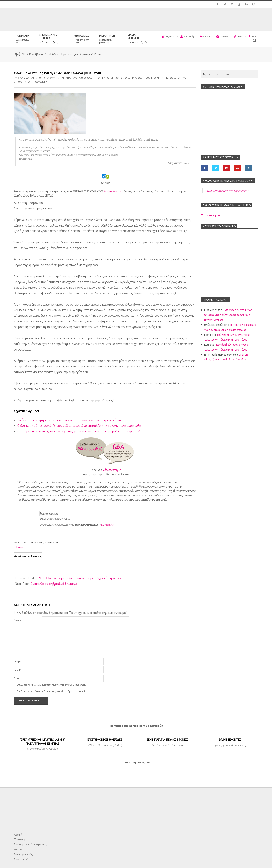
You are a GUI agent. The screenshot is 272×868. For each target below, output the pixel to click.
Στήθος (18, 82)
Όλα (89, 78)
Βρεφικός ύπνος (141, 78)
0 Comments (43, 82)
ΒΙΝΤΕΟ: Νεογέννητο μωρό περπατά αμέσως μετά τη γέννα (78, 578)
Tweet (20, 547)
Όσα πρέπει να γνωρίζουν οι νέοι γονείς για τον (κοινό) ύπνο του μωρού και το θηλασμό (79, 431)
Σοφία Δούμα (113, 191)
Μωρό (83, 78)
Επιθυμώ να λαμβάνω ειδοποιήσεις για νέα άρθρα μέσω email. (51, 691)
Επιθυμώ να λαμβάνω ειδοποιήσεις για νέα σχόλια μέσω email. (51, 685)
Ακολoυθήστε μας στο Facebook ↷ (228, 181)
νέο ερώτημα (112, 470)
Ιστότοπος (20, 678)
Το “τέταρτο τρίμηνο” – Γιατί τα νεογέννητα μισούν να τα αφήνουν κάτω (69, 420)
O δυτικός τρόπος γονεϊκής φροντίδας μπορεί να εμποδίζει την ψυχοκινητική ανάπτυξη (79, 425)
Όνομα (18, 662)
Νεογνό (156, 78)
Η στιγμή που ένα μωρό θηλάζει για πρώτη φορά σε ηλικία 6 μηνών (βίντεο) (228, 315)
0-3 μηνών (113, 78)
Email (18, 670)
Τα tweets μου (210, 215)
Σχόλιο (17, 620)
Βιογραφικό (107, 525)
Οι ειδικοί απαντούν (174, 78)
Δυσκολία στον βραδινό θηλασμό (54, 584)
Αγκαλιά (125, 78)
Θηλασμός (72, 78)
